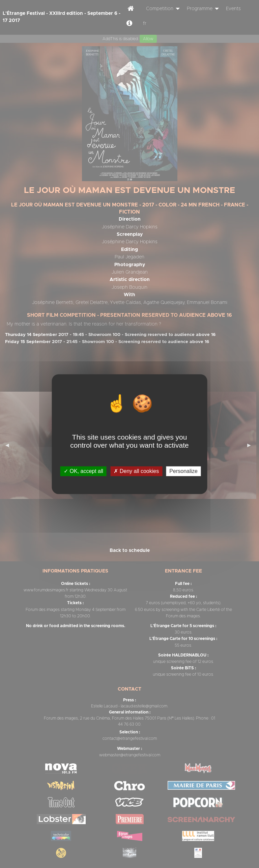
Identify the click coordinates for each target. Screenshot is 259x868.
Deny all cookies (136, 471)
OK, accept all (83, 471)
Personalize (183, 471)
